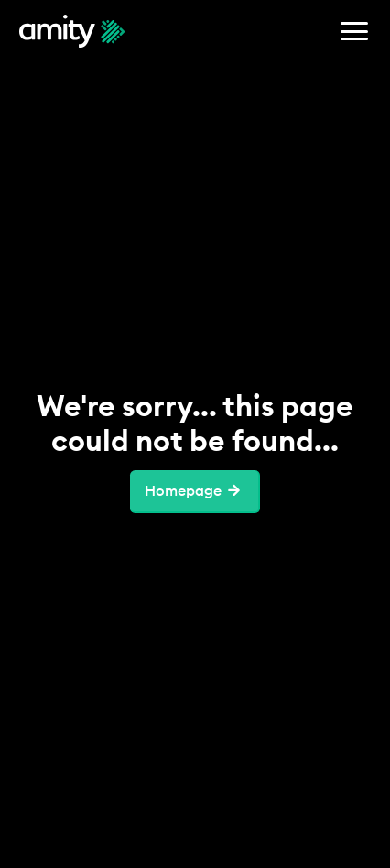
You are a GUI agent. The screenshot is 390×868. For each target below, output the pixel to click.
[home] (72, 31)
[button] (354, 31)
